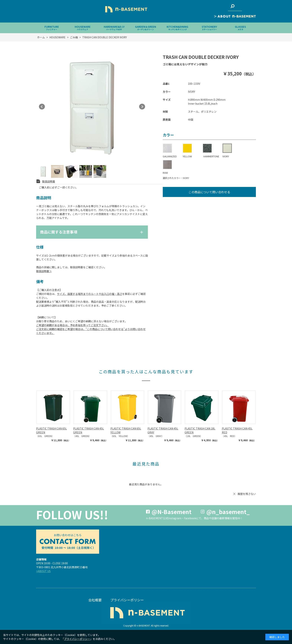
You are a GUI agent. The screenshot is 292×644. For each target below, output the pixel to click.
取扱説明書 (49, 181)
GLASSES (240, 28)
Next (142, 107)
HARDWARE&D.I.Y (114, 28)
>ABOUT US (43, 571)
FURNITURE (52, 28)
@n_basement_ (228, 512)
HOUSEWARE (83, 28)
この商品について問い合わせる (209, 192)
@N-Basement (172, 512)
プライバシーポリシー (127, 600)
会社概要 (95, 600)
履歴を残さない (247, 494)
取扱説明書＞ (44, 271)
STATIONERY (209, 28)
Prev (42, 107)
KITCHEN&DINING (177, 28)
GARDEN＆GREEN (146, 28)
